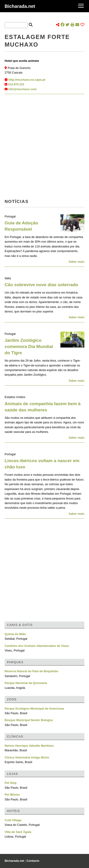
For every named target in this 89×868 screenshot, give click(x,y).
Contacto (33, 861)
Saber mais (77, 262)
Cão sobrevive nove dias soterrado (41, 285)
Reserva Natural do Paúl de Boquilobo (31, 671)
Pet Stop (11, 783)
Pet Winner (12, 795)
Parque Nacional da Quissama (26, 683)
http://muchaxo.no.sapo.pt (27, 80)
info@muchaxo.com (23, 89)
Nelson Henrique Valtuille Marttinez (29, 746)
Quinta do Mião (15, 634)
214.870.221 (16, 84)
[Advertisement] (44, 148)
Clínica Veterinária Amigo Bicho (27, 757)
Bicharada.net (20, 6)
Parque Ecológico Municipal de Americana (34, 709)
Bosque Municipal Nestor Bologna (29, 720)
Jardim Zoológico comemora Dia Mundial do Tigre (29, 346)
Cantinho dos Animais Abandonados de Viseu (37, 646)
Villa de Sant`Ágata (18, 832)
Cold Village (13, 820)
